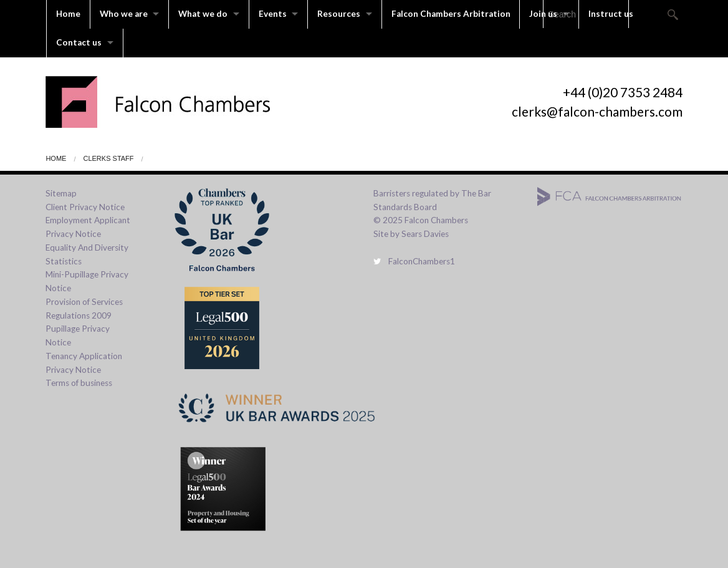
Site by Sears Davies (411, 233)
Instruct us (616, 14)
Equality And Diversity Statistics (87, 253)
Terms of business (79, 382)
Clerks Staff (108, 157)
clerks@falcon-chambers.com (597, 110)
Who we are (124, 14)
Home (68, 14)
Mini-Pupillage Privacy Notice (87, 281)
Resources (342, 14)
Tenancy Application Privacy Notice (84, 362)
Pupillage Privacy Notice (78, 335)
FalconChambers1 (414, 260)
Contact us (79, 42)
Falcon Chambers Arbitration (455, 14)
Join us (548, 14)
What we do (204, 14)
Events (275, 14)
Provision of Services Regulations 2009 (84, 307)
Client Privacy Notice (85, 206)
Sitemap (61, 192)
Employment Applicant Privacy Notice (88, 226)
